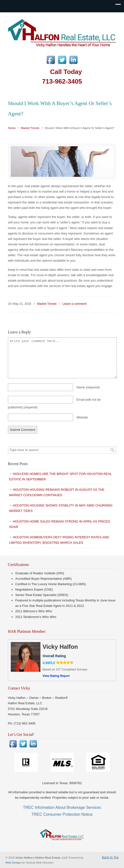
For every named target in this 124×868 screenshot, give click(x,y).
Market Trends (30, 128)
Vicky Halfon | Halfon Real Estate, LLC (62, 32)
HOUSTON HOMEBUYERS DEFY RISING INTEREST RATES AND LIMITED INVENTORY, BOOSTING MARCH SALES (59, 540)
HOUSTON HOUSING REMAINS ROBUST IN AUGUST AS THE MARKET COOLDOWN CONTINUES (57, 492)
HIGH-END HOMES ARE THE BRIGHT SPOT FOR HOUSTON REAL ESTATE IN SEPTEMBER (61, 477)
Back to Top (110, 857)
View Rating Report (56, 676)
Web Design (14, 862)
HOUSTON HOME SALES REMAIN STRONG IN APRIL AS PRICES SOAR (60, 524)
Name (88, 387)
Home (12, 128)
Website (82, 417)
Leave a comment (75, 304)
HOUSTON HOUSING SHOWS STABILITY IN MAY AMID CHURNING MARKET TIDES (61, 508)
